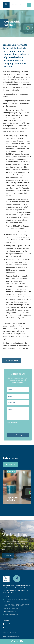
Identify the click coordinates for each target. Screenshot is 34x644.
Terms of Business (7, 636)
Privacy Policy (17, 636)
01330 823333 (21, 383)
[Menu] (29, 5)
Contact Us (17, 641)
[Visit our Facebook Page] (17, 624)
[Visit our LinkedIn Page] (17, 627)
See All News (11, 464)
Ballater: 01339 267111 (10, 612)
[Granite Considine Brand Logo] (7, 580)
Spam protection (15, 423)
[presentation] (20, 427)
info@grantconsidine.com (11, 615)
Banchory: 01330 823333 (11, 609)
